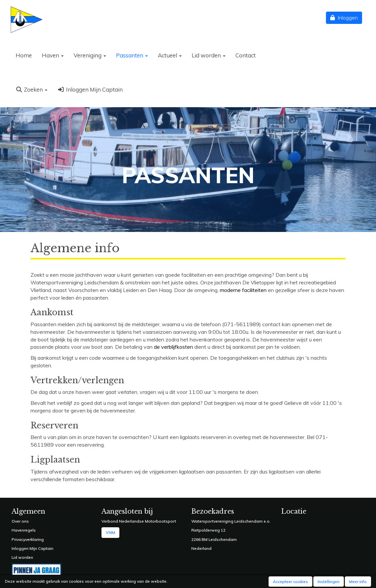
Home (24, 55)
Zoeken (31, 89)
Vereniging (90, 55)
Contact (246, 55)
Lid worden (209, 55)
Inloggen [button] (344, 18)
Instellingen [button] (329, 582)
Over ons (20, 521)
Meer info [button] (358, 582)
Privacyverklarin (26, 539)
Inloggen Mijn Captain (90, 89)
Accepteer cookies (290, 582)
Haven (53, 55)
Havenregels (24, 530)
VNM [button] (110, 532)
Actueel (170, 55)
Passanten (132, 55)
